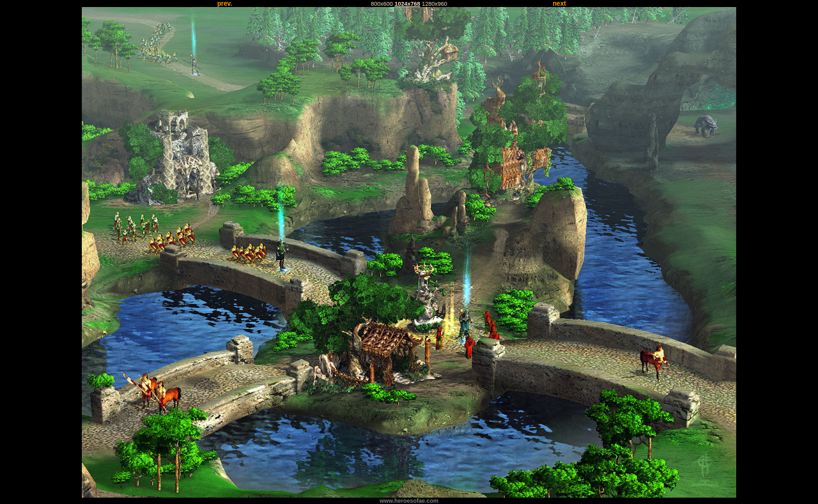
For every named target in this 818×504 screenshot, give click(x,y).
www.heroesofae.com (409, 501)
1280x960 (435, 4)
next (559, 4)
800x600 (382, 4)
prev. (225, 4)
